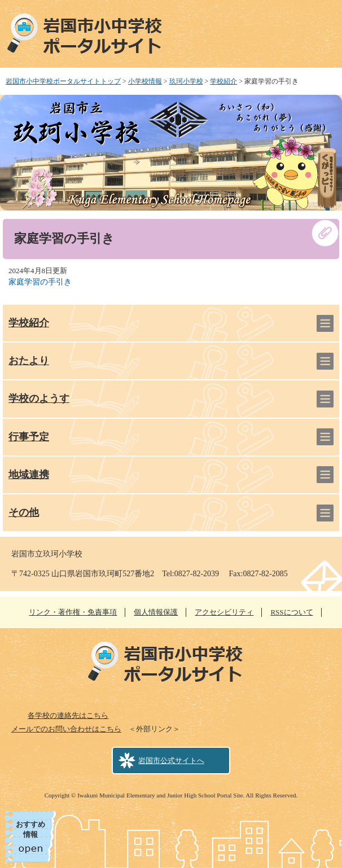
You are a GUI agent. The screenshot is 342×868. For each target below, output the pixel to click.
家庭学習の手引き (40, 282)
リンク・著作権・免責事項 (73, 612)
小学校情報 (145, 81)
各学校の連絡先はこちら (68, 715)
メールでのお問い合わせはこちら (66, 729)
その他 (24, 512)
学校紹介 (223, 81)
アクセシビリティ (224, 612)
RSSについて (291, 612)
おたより (29, 361)
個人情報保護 (156, 612)
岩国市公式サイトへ (171, 760)
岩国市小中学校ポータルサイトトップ (63, 81)
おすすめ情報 (30, 829)
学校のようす (39, 398)
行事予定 (29, 437)
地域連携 (29, 475)
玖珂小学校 (186, 81)
